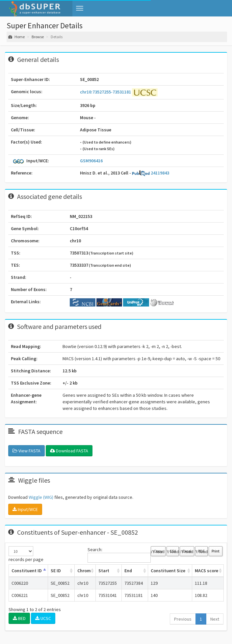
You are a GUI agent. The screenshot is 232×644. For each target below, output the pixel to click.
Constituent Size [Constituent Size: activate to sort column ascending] (168, 571)
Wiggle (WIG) (41, 497)
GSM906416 (91, 161)
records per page (26, 554)
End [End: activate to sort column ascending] (128, 571)
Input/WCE (25, 509)
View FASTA (26, 451)
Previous (183, 619)
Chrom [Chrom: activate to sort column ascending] (84, 571)
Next (215, 619)
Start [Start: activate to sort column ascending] (104, 571)
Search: (119, 555)
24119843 (151, 173)
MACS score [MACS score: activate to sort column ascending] (206, 571)
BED (19, 618)
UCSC (43, 618)
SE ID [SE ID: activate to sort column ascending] (56, 571)
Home (16, 37)
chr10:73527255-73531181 (106, 92)
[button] (80, 8)
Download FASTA (69, 451)
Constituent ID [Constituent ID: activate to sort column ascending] (27, 571)
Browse (38, 37)
